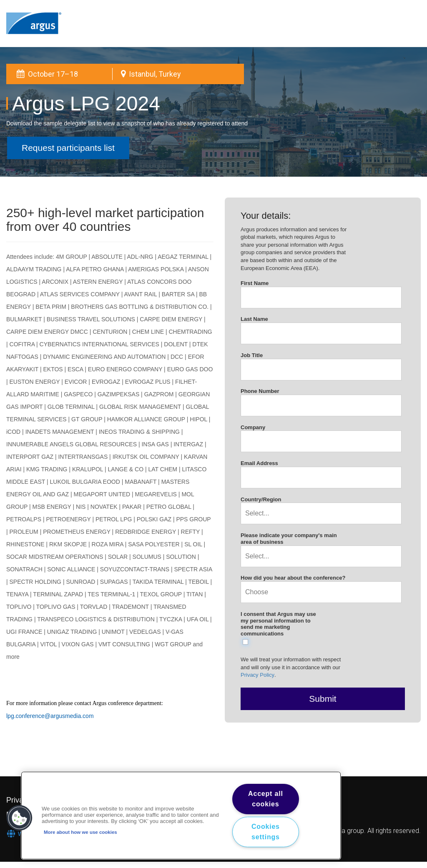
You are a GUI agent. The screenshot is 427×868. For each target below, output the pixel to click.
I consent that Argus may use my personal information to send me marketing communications (278, 624)
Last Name (254, 319)
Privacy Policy (257, 675)
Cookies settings (266, 832)
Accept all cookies (266, 799)
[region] (181, 815)
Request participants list (68, 148)
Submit (323, 699)
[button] (20, 818)
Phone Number (260, 391)
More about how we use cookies (80, 832)
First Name (255, 283)
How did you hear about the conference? (293, 578)
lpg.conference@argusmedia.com (50, 716)
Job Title (252, 355)
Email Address (259, 463)
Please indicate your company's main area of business (289, 539)
